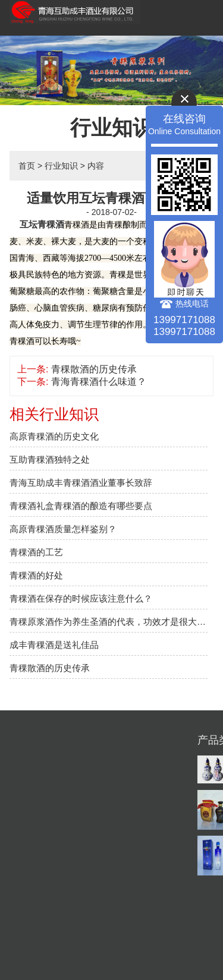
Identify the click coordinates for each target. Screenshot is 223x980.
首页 (27, 166)
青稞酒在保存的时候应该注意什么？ (81, 598)
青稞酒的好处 (36, 575)
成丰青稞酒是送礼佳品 (54, 645)
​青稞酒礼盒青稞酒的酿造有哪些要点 (81, 506)
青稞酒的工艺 (36, 552)
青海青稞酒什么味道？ (99, 382)
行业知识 (61, 166)
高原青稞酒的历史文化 (54, 436)
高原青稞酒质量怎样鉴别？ (63, 529)
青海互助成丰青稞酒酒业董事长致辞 (81, 483)
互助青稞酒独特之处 (50, 459)
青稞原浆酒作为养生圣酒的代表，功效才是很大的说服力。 (109, 622)
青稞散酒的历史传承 (94, 369)
